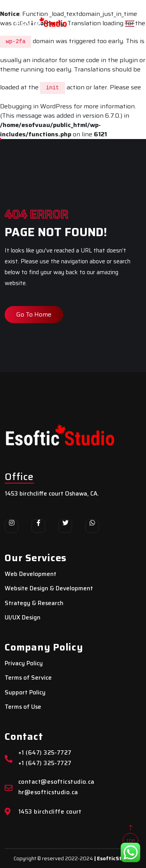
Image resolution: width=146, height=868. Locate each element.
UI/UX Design (23, 618)
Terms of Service (28, 678)
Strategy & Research (34, 603)
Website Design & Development (49, 589)
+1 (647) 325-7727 (45, 753)
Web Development (31, 574)
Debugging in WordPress (36, 106)
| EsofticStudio (113, 858)
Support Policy (25, 693)
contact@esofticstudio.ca (56, 782)
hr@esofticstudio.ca (48, 792)
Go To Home (34, 314)
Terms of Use (23, 707)
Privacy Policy (24, 664)
